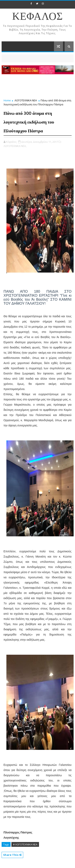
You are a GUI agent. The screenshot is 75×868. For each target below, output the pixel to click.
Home (7, 100)
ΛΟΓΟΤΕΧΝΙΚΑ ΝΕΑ (26, 100)
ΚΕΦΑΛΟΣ (37, 17)
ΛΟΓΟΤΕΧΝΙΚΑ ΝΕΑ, (15, 146)
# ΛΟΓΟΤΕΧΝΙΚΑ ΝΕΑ (25, 844)
